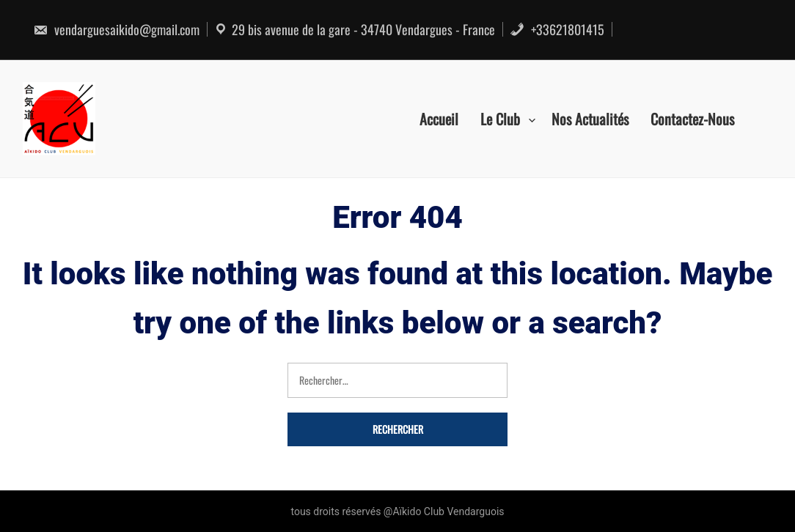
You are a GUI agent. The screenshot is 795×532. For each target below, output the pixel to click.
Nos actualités (590, 119)
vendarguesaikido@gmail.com (116, 29)
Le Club (500, 119)
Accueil (439, 119)
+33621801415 (557, 29)
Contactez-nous (692, 119)
